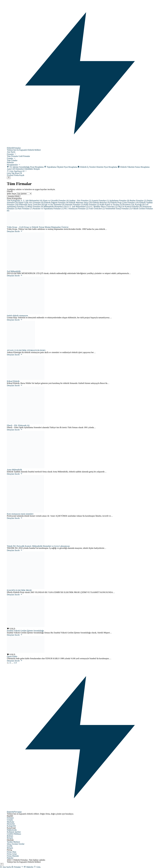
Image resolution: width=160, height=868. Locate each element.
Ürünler (11, 158)
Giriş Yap (11, 173)
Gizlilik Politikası (14, 834)
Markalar (11, 822)
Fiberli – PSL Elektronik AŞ (18, 425)
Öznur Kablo (12, 656)
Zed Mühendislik (14, 271)
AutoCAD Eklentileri (15, 169)
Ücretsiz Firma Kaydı (16, 175)
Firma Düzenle (13, 856)
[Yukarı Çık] (2, 864)
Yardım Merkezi (13, 842)
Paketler (10, 858)
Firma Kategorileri (14, 199)
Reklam (10, 836)
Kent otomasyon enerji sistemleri (20, 514)
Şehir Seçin (11, 194)
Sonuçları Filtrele (14, 196)
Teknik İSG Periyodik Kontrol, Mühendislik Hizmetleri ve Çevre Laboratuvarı (38, 546)
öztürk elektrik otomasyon (17, 316)
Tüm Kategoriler (14, 201)
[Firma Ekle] (22, 867)
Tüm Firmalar (12, 156)
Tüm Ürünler (12, 160)
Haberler (10, 162)
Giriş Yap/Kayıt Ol (17, 171)
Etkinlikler (29, 169)
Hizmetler (11, 824)
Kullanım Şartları (14, 832)
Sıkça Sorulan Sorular (16, 844)
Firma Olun (11, 852)
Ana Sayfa (11, 152)
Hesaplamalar (14, 165)
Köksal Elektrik (13, 381)
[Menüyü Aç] (9, 178)
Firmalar (12, 154)
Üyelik (10, 846)
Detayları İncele (15, 231)
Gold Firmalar (24, 156)
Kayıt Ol (18, 173)
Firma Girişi (12, 854)
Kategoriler (11, 826)
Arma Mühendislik (14, 470)
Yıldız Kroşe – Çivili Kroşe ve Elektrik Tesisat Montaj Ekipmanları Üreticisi (38, 227)
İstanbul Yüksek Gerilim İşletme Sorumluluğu (25, 631)
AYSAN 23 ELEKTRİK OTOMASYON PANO (26, 350)
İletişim (37, 169)
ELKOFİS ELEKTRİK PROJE (19, 590)
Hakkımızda (12, 830)
